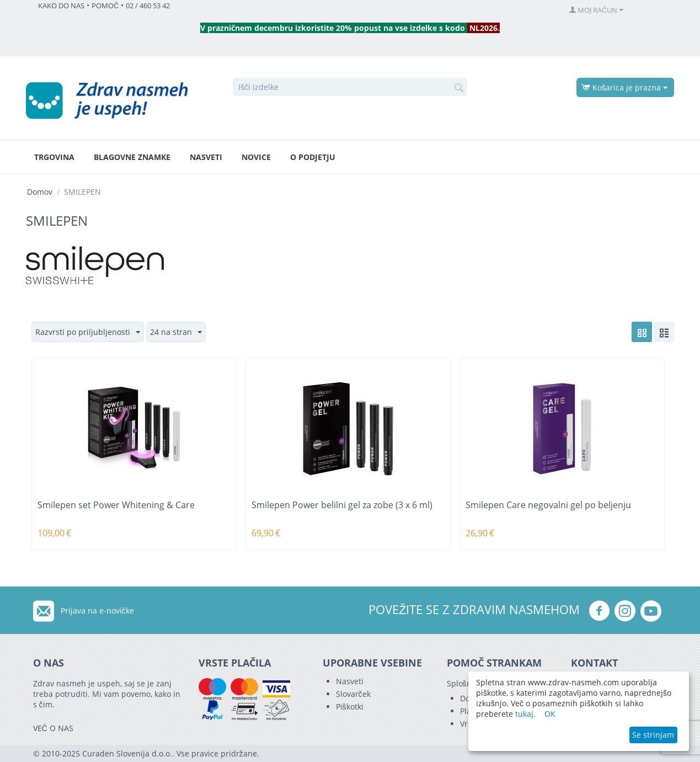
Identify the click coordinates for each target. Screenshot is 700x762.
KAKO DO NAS (61, 6)
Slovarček (353, 694)
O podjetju (313, 157)
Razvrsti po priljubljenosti (88, 332)
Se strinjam (653, 735)
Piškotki (350, 707)
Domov (40, 192)
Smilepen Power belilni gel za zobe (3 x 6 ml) (342, 505)
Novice (256, 157)
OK (550, 714)
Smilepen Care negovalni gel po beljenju (548, 505)
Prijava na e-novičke (97, 611)
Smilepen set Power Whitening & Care (116, 505)
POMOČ (105, 6)
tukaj (524, 714)
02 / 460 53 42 (148, 6)
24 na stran (176, 332)
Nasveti (206, 157)
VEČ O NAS (53, 728)
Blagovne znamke (132, 157)
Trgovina (54, 157)
